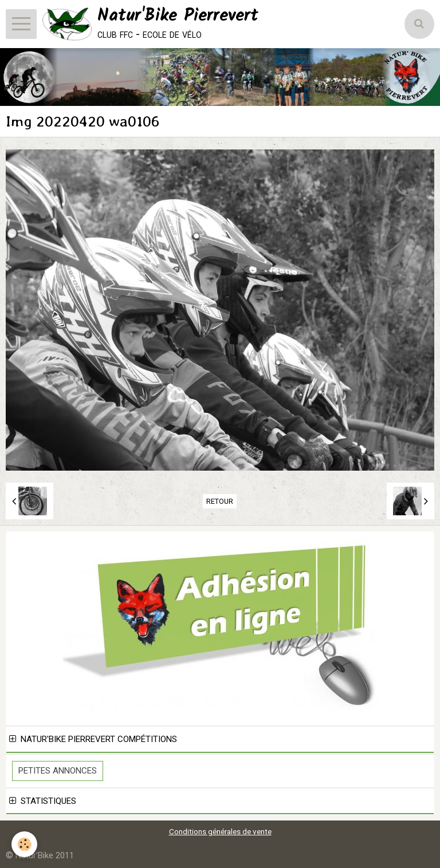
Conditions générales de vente (220, 831)
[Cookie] (24, 844)
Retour (220, 501)
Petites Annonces (58, 771)
